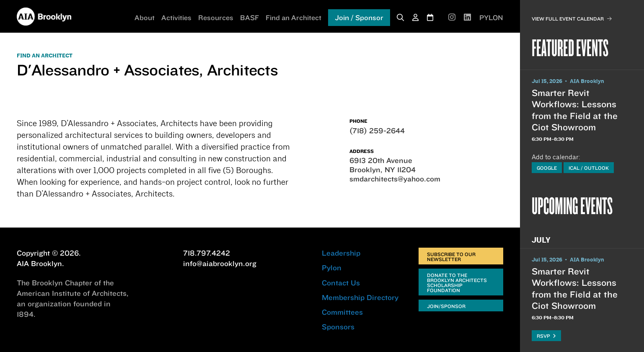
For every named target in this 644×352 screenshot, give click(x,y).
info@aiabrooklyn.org (220, 263)
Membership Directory (360, 297)
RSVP (546, 336)
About (145, 17)
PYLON (491, 17)
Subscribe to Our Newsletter (451, 257)
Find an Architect (294, 17)
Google (547, 168)
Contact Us (341, 283)
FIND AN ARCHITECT (45, 56)
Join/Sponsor (446, 306)
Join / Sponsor (359, 17)
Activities (176, 17)
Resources (216, 17)
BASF (250, 17)
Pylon (332, 268)
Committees (342, 312)
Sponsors (338, 327)
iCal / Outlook (589, 168)
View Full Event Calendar (572, 19)
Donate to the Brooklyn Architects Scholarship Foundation (457, 283)
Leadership (341, 253)
